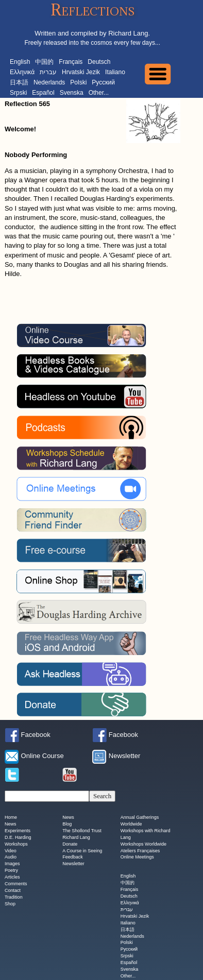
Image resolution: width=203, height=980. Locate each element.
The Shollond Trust (82, 831)
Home (11, 817)
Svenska (72, 93)
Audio (11, 857)
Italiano (115, 72)
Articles (12, 878)
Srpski (18, 93)
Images (12, 864)
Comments (16, 884)
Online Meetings (137, 857)
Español (43, 93)
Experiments (18, 831)
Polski (78, 82)
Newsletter (73, 864)
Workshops (16, 844)
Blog (67, 824)
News (11, 824)
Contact (13, 890)
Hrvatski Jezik (81, 72)
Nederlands (49, 82)
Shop (10, 904)
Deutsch (99, 62)
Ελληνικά (22, 72)
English (20, 62)
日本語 (19, 82)
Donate (70, 844)
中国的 (44, 62)
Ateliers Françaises (140, 851)
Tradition (14, 897)
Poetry (11, 871)
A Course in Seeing (82, 851)
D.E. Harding (18, 837)
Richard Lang (76, 837)
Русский (103, 82)
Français (71, 62)
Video (11, 851)
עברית (48, 72)
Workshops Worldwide (143, 844)
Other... (99, 93)
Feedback (73, 857)
